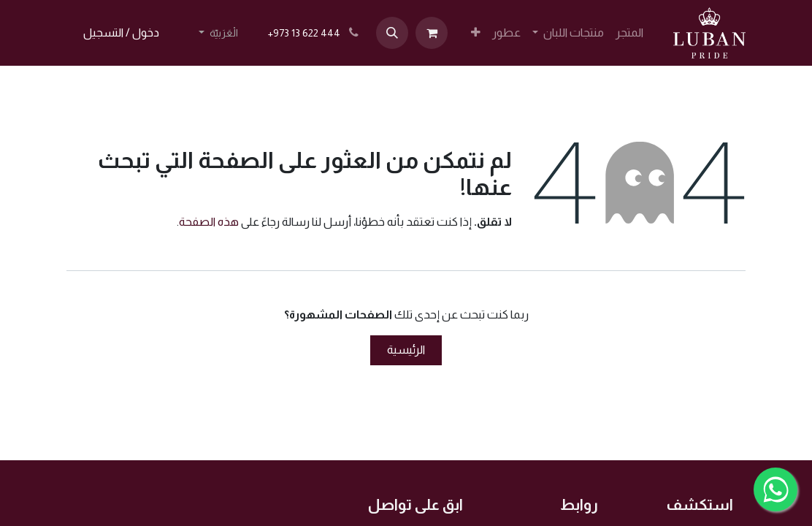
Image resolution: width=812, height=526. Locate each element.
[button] (392, 33)
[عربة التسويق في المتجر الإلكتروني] (432, 33)
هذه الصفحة (209, 222)
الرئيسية (406, 350)
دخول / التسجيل (121, 33)
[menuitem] (629, 33)
